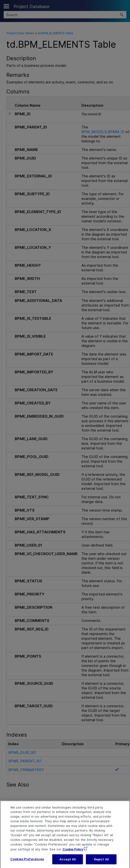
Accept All (67, 862)
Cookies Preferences (27, 862)
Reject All (101, 862)
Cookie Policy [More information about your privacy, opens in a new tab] (73, 852)
